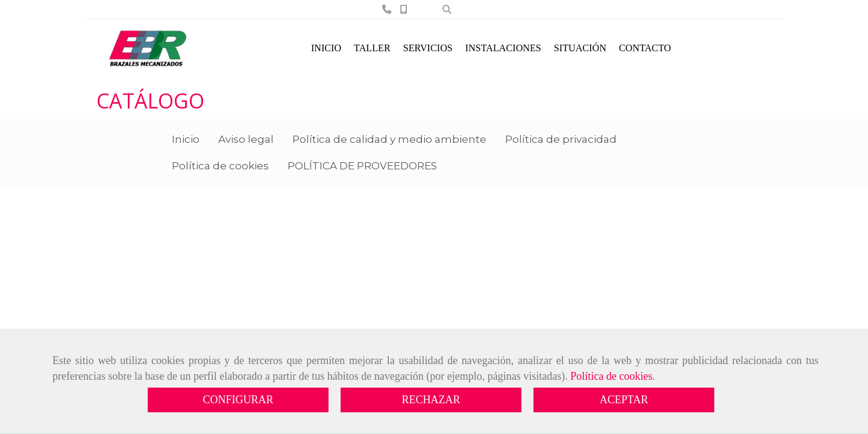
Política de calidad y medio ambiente (389, 139)
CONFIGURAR (238, 400)
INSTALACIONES (503, 48)
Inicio (186, 139)
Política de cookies (611, 376)
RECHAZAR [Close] (431, 400)
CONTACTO (645, 48)
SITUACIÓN (580, 48)
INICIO (326, 48)
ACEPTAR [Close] (624, 400)
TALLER (372, 48)
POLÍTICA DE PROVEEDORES (362, 166)
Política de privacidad (561, 139)
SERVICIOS (428, 48)
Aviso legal (246, 139)
